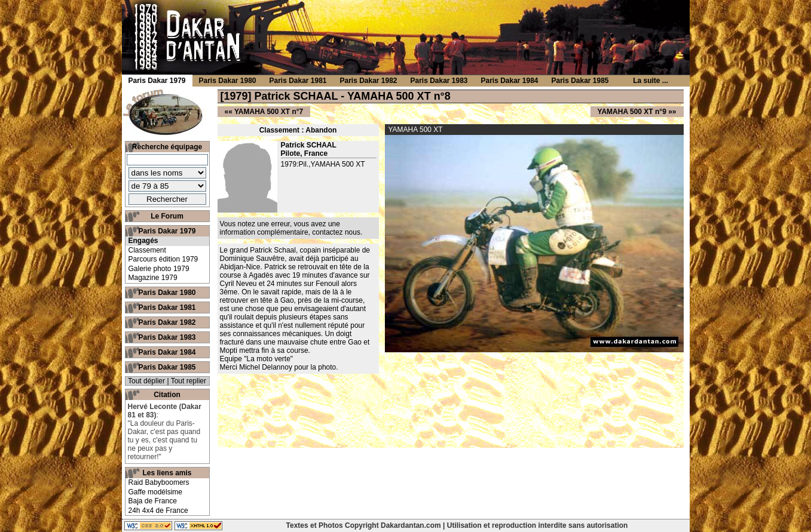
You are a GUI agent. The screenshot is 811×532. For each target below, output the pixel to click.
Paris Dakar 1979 (167, 231)
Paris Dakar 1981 (167, 307)
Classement (147, 250)
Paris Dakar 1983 (167, 337)
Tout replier (189, 381)
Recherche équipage (167, 147)
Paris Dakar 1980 (167, 293)
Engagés (143, 241)
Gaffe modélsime (156, 492)
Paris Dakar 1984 (167, 352)
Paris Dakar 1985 (167, 367)
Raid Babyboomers (159, 482)
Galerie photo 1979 (159, 269)
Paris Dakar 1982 (167, 322)
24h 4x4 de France (158, 511)
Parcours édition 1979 (163, 259)
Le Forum (167, 216)
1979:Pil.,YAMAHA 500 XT (323, 164)
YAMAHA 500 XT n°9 (632, 112)
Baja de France (153, 501)
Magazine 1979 (153, 278)
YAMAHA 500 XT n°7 (269, 112)
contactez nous (336, 232)
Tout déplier (146, 381)
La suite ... (651, 81)
